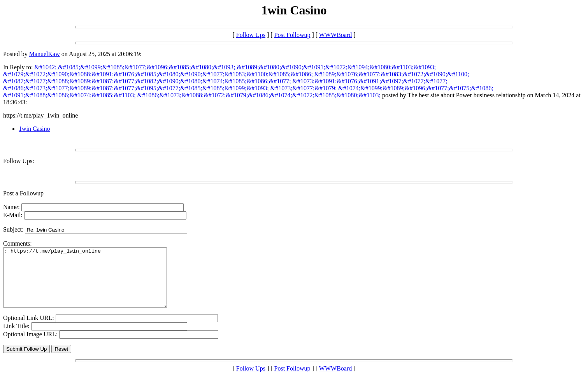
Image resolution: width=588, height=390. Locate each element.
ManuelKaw (45, 54)
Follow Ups (251, 35)
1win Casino (34, 129)
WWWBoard (335, 35)
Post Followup (292, 35)
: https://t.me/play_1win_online (95, 283)
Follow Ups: (19, 161)
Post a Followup (23, 193)
